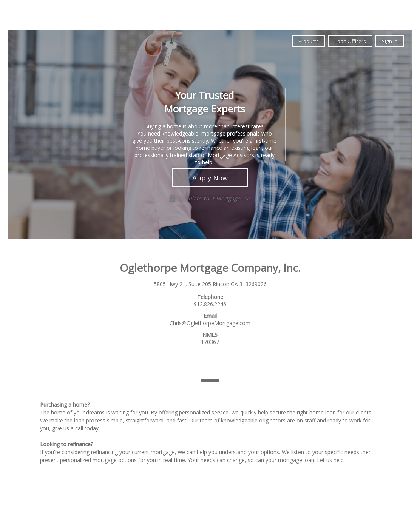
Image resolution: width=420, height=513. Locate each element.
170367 (210, 342)
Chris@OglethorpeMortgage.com (210, 323)
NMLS (210, 335)
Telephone (210, 297)
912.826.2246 (210, 304)
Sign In (390, 41)
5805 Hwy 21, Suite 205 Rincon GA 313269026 (210, 284)
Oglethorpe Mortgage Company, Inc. (210, 268)
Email (210, 316)
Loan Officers (350, 41)
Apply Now (210, 178)
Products (309, 41)
